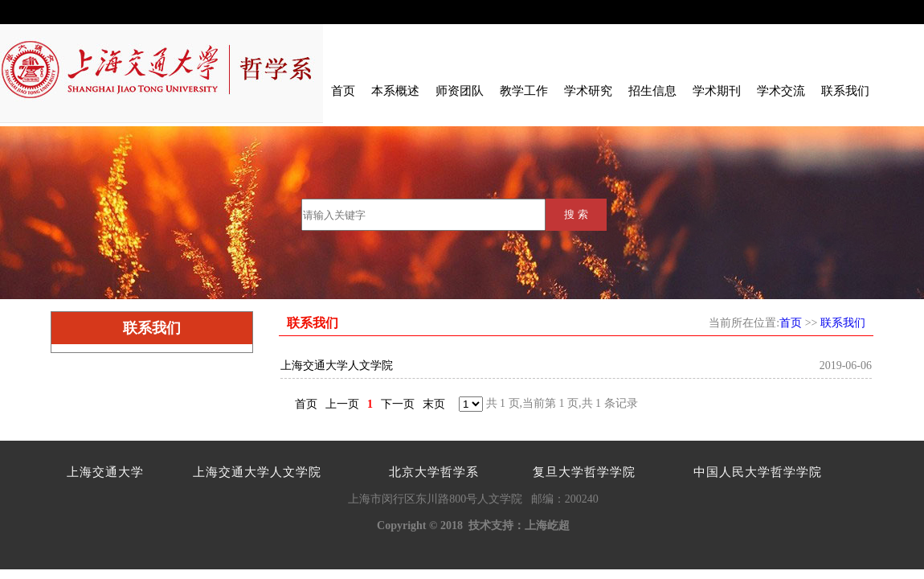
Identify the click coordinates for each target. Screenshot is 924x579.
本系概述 (395, 91)
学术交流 (781, 91)
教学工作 (524, 91)
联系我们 (845, 91)
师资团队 (460, 91)
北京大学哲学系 (434, 472)
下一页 (398, 404)
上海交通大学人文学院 (337, 365)
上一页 (342, 404)
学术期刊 (717, 91)
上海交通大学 (105, 472)
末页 (434, 404)
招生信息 (652, 91)
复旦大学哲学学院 (584, 472)
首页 (343, 91)
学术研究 (588, 91)
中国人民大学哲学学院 (758, 472)
